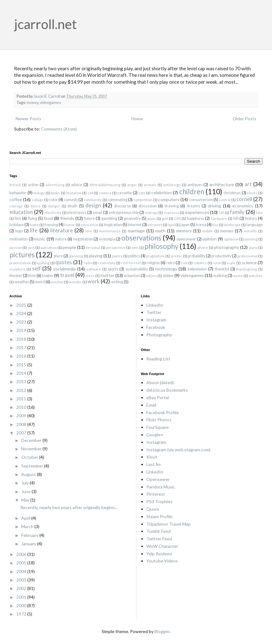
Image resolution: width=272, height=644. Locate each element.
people (69, 247)
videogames (50, 103)
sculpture (17, 269)
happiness (196, 218)
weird (40, 282)
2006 (22, 554)
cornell (244, 199)
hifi (236, 218)
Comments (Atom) (59, 129)
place (58, 256)
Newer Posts (28, 119)
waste (238, 276)
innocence (89, 225)
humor (69, 225)
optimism (231, 239)
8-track (15, 185)
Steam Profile (159, 516)
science (249, 263)
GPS (177, 218)
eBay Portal (158, 397)
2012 (22, 390)
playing (96, 256)
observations (141, 238)
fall (221, 213)
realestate (107, 263)
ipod (171, 225)
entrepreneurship (124, 213)
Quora (153, 509)
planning (76, 256)
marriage (136, 231)
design (93, 205)
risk (184, 263)
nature (61, 239)
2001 (22, 597)
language (254, 225)
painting (251, 239)
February (30, 535)
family (237, 212)
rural (217, 263)
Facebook (156, 327)
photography (227, 247)
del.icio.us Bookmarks (167, 390)
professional (247, 256)
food (48, 218)
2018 (22, 339)
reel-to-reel (131, 263)
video (168, 275)
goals (151, 218)
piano (253, 248)
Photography (159, 335)
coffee (16, 199)
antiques (195, 185)
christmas (232, 193)
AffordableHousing (105, 185)
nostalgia (107, 239)
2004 (22, 571)
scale (231, 263)
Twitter (154, 312)
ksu (215, 225)
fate (259, 213)
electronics (77, 213)
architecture (222, 184)
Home (137, 119)
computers (169, 199)
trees (90, 276)
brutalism (74, 193)
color (53, 200)
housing (51, 225)
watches (256, 276)
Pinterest (156, 494)
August (29, 474)
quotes (64, 262)
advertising (55, 185)
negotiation (83, 239)
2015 (22, 365)
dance (35, 206)
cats (142, 193)
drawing (172, 206)
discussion (148, 206)
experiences (197, 212)
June (26, 491)
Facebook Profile (163, 412)
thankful (222, 269)
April (26, 518)
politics (134, 256)
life (34, 230)
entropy (151, 213)
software (94, 269)
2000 (22, 605)
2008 (22, 424)
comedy (71, 200)
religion (153, 263)
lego (19, 231)
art (248, 184)
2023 (22, 322)
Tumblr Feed (159, 531)
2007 (22, 433)
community (93, 200)
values (151, 276)
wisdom (57, 282)
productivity (221, 256)
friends (67, 218)
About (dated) (160, 382)
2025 (22, 305)
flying (33, 218)
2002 (22, 588)
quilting (43, 263)
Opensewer (158, 479)
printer (176, 256)
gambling (109, 218)
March (28, 526)
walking (220, 276)
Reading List (158, 359)
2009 (22, 416)
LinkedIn (155, 305)
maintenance (110, 231)
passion (16, 248)
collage (38, 200)
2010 (22, 407)
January (29, 544)
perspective (116, 248)
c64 (90, 193)
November (32, 449)
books (55, 193)
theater (16, 276)
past (31, 248)
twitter (107, 275)
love (89, 231)
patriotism (49, 248)
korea (201, 225)
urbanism (132, 276)
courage (16, 206)
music (40, 239)
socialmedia (64, 269)
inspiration (113, 225)
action (33, 185)
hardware (219, 218)
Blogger (162, 631)
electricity (53, 213)
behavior (18, 193)
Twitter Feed (159, 539)
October (30, 457)
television (197, 269)
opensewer (186, 239)
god (165, 218)
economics (243, 206)
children (192, 192)
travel (67, 275)
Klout (152, 457)
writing (117, 282)
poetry (117, 256)
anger (132, 185)
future (89, 218)
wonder (76, 282)
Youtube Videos (162, 561)
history (251, 218)
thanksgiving (247, 269)
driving (214, 206)
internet (135, 225)
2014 (22, 373)
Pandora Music (161, 487)
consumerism (201, 200)
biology (39, 193)
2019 (22, 330)
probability (197, 256)
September (33, 466)
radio (88, 263)
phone (203, 248)
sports (113, 269)
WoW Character (162, 546)
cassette (125, 193)
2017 (22, 347)
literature (62, 230)
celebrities (162, 193)
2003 (22, 580)
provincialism (20, 263)
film (18, 218)
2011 (22, 399)
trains (48, 275)
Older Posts (244, 119)
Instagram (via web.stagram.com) (178, 450)
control (225, 200)
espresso (171, 213)
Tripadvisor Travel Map (169, 524)
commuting (117, 200)
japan (185, 225)
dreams (193, 206)
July (25, 483)
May (26, 500)
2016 (22, 356)
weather (22, 282)
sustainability (137, 269)
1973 (22, 614)
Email (151, 405)
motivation (19, 239)
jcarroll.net (45, 24)
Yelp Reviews (159, 554)
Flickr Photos (159, 420)
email (97, 213)
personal (93, 248)
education (21, 212)
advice (77, 185)
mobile (208, 231)
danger (54, 206)
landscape (232, 225)
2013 (22, 381)
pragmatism (155, 256)
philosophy (161, 246)
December (32, 440)
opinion (209, 239)
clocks (252, 193)
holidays (17, 225)
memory (184, 231)
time (32, 276)
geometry (132, 218)
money (32, 103)
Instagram (156, 320)
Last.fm (154, 464)
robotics (200, 263)
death (73, 206)
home (34, 225)
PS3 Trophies (159, 501)
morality (250, 231)
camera (105, 193)
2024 (22, 313)
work (94, 281)
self (37, 268)
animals (150, 185)
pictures (22, 255)
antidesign (172, 185)
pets (135, 248)
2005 (22, 563)
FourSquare (158, 427)
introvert (155, 225)
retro (171, 263)
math (160, 231)
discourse (123, 206)
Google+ (155, 435)
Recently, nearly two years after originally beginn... (69, 507)
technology (166, 269)
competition (143, 200)
